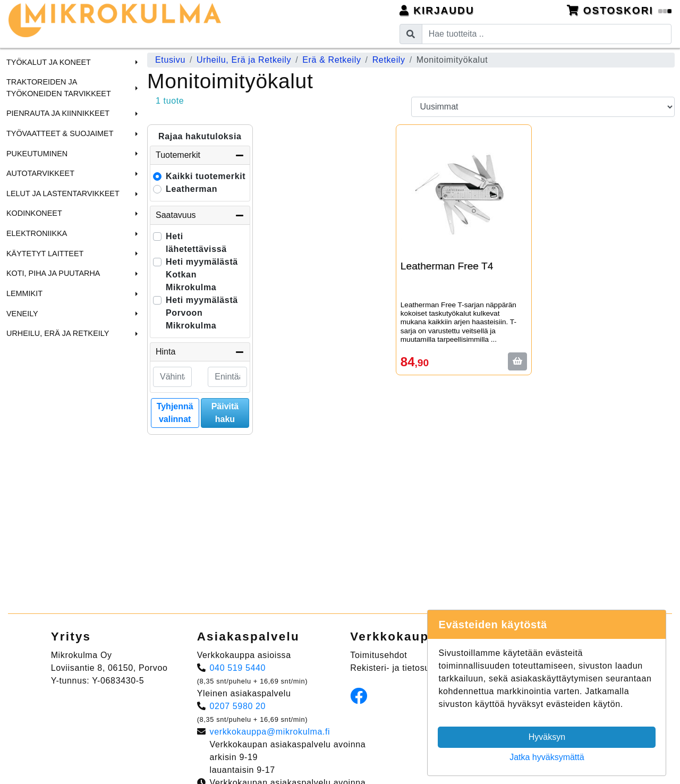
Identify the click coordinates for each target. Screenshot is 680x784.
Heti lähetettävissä (196, 243)
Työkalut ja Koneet (49, 62)
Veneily (22, 314)
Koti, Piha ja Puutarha (53, 273)
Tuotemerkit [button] (200, 155)
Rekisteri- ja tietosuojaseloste (411, 668)
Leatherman (192, 189)
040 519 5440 (238, 668)
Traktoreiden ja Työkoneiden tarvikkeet (59, 88)
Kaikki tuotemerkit (206, 176)
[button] (135, 62)
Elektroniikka (37, 233)
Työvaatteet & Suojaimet (60, 133)
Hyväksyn (547, 737)
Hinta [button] (200, 352)
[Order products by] (543, 107)
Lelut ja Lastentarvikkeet (63, 193)
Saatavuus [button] (200, 215)
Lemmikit (24, 293)
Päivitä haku (225, 413)
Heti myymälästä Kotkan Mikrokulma (202, 275)
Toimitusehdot (379, 655)
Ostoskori (619, 10)
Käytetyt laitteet (45, 254)
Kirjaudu (437, 10)
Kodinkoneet (34, 213)
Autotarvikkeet (40, 173)
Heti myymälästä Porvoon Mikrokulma (202, 313)
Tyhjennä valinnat (175, 413)
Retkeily (389, 60)
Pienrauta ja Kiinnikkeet (58, 113)
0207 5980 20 (238, 706)
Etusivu (170, 60)
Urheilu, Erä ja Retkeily (58, 333)
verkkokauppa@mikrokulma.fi (270, 732)
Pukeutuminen (37, 154)
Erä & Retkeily (331, 60)
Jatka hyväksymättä (547, 757)
